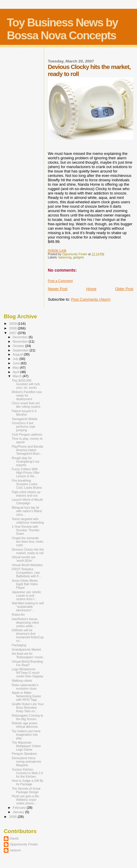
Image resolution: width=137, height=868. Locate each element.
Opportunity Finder (24, 844)
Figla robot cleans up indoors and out (26, 494)
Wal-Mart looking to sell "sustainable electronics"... (28, 607)
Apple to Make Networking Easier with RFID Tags (26, 696)
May (16, 368)
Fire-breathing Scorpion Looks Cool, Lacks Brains (27, 484)
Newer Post (58, 289)
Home (91, 289)
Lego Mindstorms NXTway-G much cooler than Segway (27, 673)
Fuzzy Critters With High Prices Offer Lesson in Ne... (26, 473)
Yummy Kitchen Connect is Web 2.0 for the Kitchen (27, 773)
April (17, 372)
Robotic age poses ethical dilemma (25, 725)
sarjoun (15, 850)
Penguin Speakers (24, 754)
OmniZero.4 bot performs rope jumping (24, 427)
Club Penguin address (27, 434)
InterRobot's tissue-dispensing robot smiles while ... (25, 622)
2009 (13, 323)
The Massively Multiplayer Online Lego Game (26, 746)
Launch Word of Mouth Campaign (27, 501)
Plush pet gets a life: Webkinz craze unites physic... (26, 800)
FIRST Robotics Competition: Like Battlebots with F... (26, 573)
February (20, 808)
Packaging (19, 645)
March (18, 376)
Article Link (57, 250)
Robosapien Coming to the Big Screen (27, 717)
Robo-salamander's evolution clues (25, 687)
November (21, 341)
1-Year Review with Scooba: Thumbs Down (26, 530)
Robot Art (18, 615)
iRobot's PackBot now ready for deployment (27, 395)
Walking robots (22, 681)
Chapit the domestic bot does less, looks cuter (27, 542)
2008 (13, 328)
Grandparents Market (26, 649)
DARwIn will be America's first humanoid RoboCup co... (28, 635)
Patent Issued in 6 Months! (24, 413)
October (19, 346)
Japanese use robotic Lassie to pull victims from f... (26, 595)
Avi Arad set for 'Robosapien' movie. (28, 655)
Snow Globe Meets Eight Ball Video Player (25, 584)
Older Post (124, 289)
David (14, 838)
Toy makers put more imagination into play (26, 735)
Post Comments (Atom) (91, 299)
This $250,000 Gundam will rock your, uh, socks (26, 384)
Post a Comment (60, 281)
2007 (13, 333)
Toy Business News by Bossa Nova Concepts (62, 29)
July (16, 359)
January (19, 812)
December (21, 337)
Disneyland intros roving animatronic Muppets (26, 762)
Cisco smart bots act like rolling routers (26, 405)
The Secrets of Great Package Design (26, 790)
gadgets (78, 257)
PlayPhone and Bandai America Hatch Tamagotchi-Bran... (27, 450)
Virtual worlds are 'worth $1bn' (24, 559)
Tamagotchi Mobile (25, 419)
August (18, 354)
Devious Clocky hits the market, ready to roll (28, 551)
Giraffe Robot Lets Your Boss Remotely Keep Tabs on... (28, 708)
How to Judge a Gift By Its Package (27, 782)
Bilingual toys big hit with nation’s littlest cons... (27, 511)
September (21, 350)
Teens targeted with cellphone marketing (28, 521)
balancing (65, 257)
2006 (13, 817)
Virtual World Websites (27, 565)
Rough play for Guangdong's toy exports (26, 461)
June (17, 363)
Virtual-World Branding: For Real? (28, 663)
